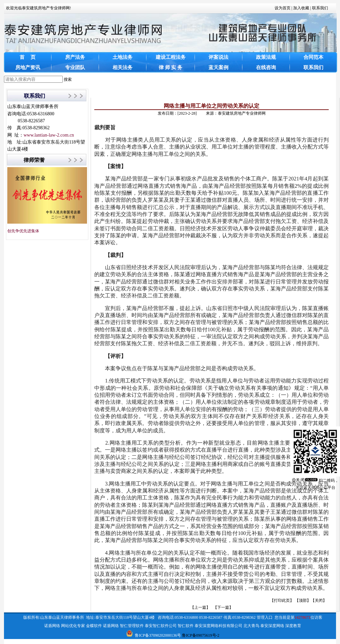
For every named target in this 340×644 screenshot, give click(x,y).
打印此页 (282, 600)
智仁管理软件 (132, 626)
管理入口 (265, 617)
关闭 (319, 600)
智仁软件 (186, 626)
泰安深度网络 (272, 626)
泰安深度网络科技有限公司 (218, 626)
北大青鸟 (251, 626)
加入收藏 (301, 8)
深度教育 (293, 626)
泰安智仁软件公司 (161, 626)
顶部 (303, 600)
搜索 (68, 79)
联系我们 (320, 8)
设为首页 (283, 8)
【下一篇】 (223, 607)
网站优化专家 (73, 626)
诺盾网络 (52, 626)
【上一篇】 (200, 607)
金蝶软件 (94, 626)
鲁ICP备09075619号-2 (201, 635)
